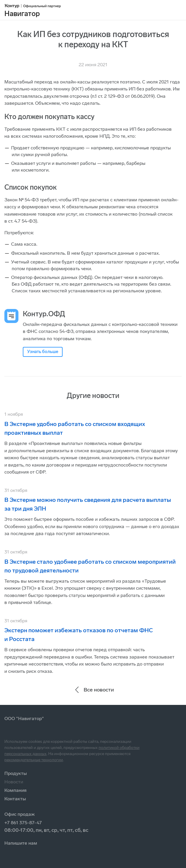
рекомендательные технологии (34, 760)
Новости (14, 782)
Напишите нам (21, 843)
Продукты (16, 773)
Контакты (15, 799)
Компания (15, 790)
